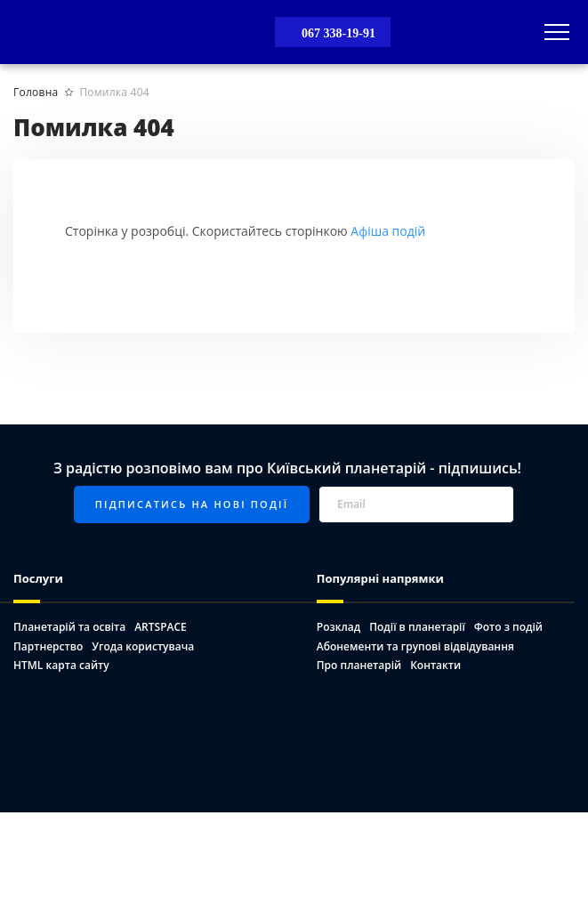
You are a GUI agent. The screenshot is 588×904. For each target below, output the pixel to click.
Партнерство (48, 646)
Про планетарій (359, 665)
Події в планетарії (417, 627)
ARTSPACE (161, 627)
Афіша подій (388, 231)
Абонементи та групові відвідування (415, 646)
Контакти (435, 665)
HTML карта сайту (61, 665)
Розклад (338, 627)
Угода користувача (143, 646)
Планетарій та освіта (69, 627)
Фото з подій (508, 627)
